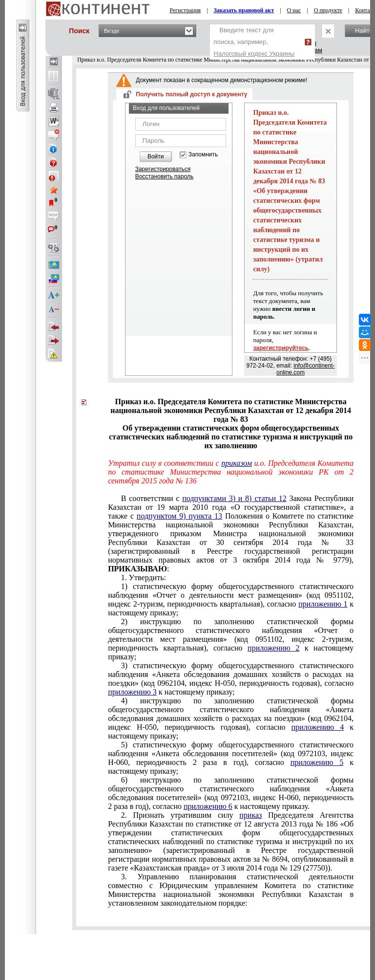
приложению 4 (318, 727)
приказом (237, 463)
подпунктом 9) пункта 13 (179, 516)
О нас (294, 10)
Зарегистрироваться (163, 169)
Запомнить (203, 155)
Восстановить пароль (165, 176)
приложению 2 (273, 648)
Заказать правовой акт (244, 10)
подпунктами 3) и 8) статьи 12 (234, 498)
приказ (250, 815)
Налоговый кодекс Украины (254, 54)
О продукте (328, 10)
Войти (156, 156)
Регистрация (186, 10)
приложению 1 (323, 604)
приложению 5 (317, 762)
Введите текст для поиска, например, (254, 42)
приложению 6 (208, 806)
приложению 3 (132, 692)
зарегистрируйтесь (281, 348)
